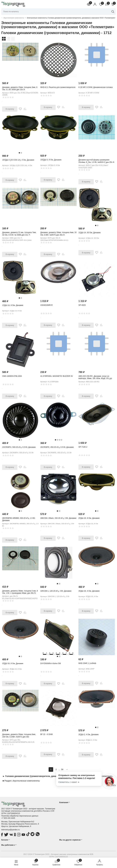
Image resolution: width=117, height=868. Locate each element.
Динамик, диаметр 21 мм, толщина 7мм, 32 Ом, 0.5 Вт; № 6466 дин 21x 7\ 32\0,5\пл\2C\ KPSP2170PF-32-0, (19, 235)
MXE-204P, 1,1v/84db (87, 663)
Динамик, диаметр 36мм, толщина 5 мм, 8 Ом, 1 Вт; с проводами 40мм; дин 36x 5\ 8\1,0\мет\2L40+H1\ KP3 (20, 593)
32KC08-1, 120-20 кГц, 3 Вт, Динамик (56, 591)
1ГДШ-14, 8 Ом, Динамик (13, 305)
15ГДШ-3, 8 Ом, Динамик (51, 160)
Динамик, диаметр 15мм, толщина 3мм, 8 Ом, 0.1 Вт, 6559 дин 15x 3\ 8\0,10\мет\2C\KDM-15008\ (20, 90)
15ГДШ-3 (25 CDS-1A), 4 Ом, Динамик (18, 160)
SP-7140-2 (83, 447)
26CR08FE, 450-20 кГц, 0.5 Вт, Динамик (57, 447)
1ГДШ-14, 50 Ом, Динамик (90, 233)
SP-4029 (82, 305)
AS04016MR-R (47, 305)
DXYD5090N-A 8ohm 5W (51, 664)
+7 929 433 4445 (8, 818)
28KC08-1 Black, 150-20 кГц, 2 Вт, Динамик (58, 518)
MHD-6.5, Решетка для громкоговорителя (58, 87)
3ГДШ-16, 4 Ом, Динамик (89, 591)
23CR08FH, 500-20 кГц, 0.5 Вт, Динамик (19, 447)
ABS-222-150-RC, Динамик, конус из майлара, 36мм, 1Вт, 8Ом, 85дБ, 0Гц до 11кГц (95, 379)
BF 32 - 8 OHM (47, 734)
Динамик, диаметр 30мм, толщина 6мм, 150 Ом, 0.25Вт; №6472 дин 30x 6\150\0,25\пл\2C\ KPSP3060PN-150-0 (19, 737)
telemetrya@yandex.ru (10, 830)
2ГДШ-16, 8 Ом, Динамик (89, 518)
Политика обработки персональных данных (20, 816)
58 (62, 769)
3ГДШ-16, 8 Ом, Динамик (13, 664)
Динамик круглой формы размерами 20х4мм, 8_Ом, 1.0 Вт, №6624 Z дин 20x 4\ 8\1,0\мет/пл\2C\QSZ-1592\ (96, 162)
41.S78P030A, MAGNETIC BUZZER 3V (57, 376)
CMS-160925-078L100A (12, 376)
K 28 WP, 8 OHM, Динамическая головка (96, 87)
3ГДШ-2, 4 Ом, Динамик (88, 735)
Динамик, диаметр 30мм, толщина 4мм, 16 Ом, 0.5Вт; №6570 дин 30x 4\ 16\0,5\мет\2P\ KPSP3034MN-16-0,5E (58, 235)
